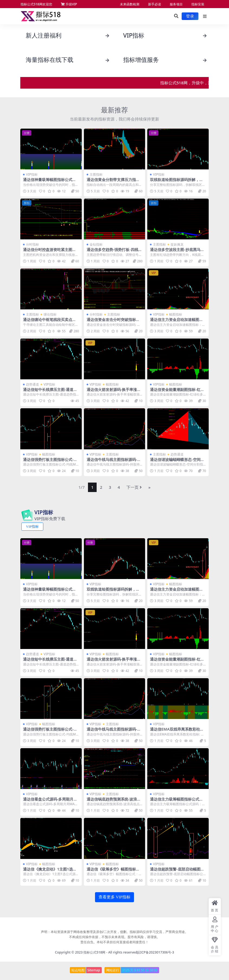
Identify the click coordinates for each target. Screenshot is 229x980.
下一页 (134, 487)
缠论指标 (50, 314)
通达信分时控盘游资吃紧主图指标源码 (50, 252)
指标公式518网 (94, 952)
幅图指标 (176, 314)
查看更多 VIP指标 (114, 897)
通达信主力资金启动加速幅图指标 (176, 322)
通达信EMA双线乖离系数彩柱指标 (177, 731)
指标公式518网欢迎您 (36, 4)
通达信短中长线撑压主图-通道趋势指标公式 (50, 392)
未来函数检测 (130, 4)
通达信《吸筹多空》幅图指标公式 (113, 871)
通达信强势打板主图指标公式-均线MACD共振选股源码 (50, 462)
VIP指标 (32, 174)
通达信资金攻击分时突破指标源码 (113, 322)
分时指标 (32, 244)
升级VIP (69, 4)
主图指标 (96, 174)
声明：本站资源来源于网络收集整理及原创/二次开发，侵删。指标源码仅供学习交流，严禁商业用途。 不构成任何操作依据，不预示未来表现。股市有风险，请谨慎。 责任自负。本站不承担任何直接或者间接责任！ (115, 937)
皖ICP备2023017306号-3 (156, 952)
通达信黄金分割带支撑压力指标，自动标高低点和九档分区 (111, 182)
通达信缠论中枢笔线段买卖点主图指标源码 (50, 322)
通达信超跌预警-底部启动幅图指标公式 (177, 871)
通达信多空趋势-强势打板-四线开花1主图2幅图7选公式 (114, 252)
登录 (190, 16)
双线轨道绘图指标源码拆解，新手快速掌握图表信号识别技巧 (176, 182)
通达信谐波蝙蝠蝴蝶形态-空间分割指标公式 (177, 462)
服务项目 (176, 4)
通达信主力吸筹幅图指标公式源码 (176, 801)
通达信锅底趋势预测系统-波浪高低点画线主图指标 (114, 801)
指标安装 (198, 4)
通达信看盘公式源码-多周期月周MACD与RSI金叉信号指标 (50, 801)
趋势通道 (32, 384)
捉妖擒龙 (177, 244)
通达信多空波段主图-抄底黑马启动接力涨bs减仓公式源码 (177, 252)
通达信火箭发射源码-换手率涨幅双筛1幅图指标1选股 (114, 392)
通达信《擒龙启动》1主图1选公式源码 (50, 871)
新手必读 (155, 4)
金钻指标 (96, 244)
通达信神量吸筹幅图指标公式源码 (50, 182)
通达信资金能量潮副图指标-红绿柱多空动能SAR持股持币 (177, 392)
